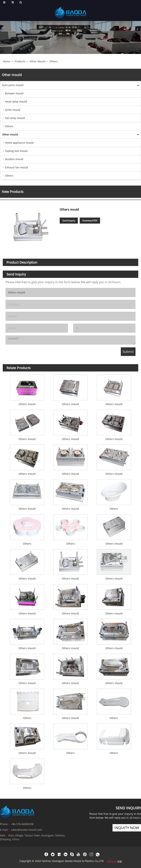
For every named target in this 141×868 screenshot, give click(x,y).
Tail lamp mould (15, 118)
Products (20, 61)
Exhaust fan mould (17, 167)
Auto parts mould (13, 85)
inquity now (127, 828)
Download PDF (90, 221)
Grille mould (13, 110)
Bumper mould (14, 93)
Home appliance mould (19, 143)
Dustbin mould (14, 159)
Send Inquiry (69, 221)
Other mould (37, 61)
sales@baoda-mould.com (27, 830)
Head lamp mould (16, 102)
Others (54, 61)
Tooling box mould (16, 151)
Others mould (27, 404)
